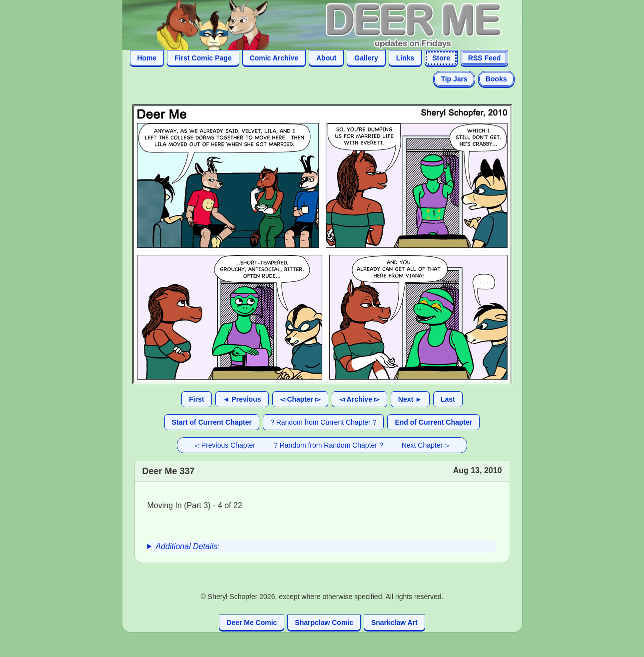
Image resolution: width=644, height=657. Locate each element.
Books (496, 79)
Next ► (410, 399)
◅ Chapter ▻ (301, 399)
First (196, 399)
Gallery (366, 58)
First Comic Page (203, 58)
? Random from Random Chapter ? (328, 445)
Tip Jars (454, 79)
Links (405, 58)
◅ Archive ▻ (359, 399)
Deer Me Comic (252, 623)
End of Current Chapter (433, 422)
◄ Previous (242, 399)
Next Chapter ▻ (426, 445)
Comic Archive (274, 58)
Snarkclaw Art (394, 623)
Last (448, 399)
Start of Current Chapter (212, 422)
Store (441, 58)
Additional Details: (187, 546)
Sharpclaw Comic (324, 623)
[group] (322, 547)
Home (147, 58)
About (326, 58)
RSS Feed (484, 58)
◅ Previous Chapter (225, 445)
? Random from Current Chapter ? (323, 422)
